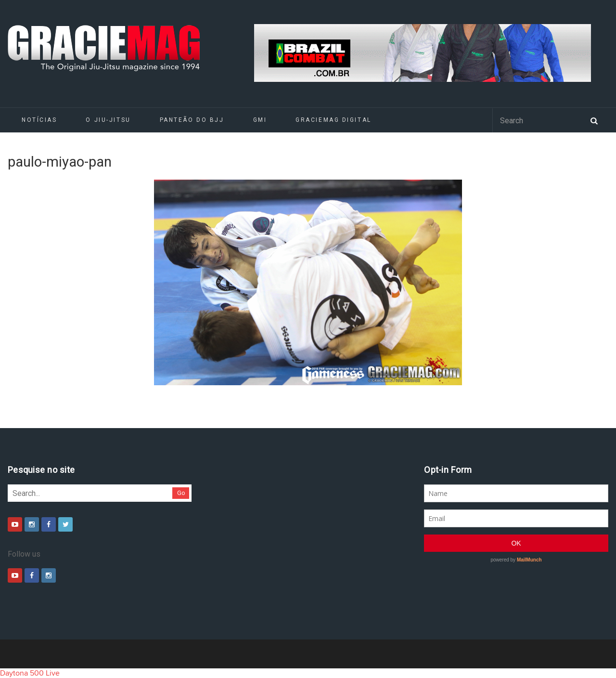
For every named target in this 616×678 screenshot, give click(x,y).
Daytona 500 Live (30, 673)
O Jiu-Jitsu (108, 120)
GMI (260, 120)
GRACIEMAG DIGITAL (334, 120)
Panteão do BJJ (192, 120)
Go (181, 493)
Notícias (39, 120)
